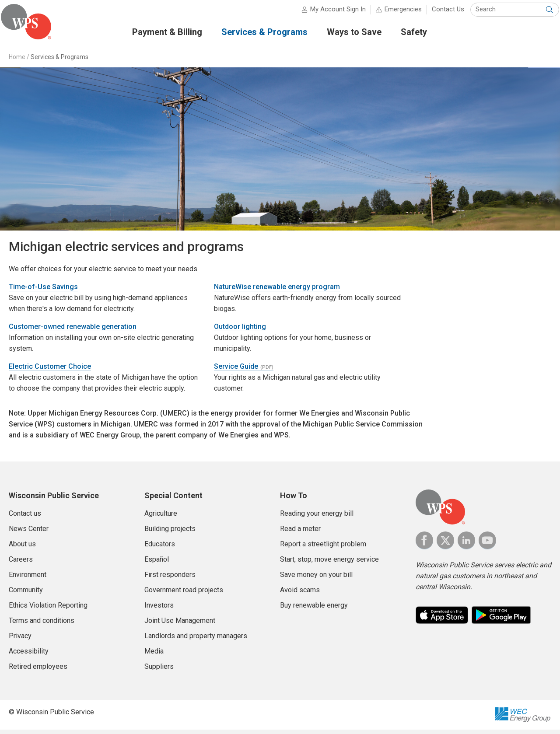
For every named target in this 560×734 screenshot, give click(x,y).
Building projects (170, 533)
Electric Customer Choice (50, 370)
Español (157, 563)
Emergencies (395, 13)
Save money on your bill (316, 578)
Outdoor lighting (240, 330)
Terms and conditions (42, 624)
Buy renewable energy (314, 609)
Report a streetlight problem (323, 548)
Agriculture (161, 517)
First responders (170, 578)
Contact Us (440, 13)
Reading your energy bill (317, 517)
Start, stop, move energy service (329, 563)
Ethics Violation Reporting (48, 609)
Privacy (20, 640)
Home (17, 61)
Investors (159, 609)
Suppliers (159, 670)
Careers (21, 563)
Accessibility (29, 655)
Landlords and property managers (196, 640)
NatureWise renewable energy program (277, 291)
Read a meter (300, 533)
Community (26, 594)
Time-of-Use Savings (43, 291)
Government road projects (184, 594)
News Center (29, 533)
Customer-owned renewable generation (73, 330)
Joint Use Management (180, 624)
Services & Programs (59, 61)
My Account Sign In (330, 13)
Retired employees (38, 670)
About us (22, 548)
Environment (28, 578)
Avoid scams (300, 594)
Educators (160, 548)
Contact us (25, 517)
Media (154, 655)
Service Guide (236, 370)
